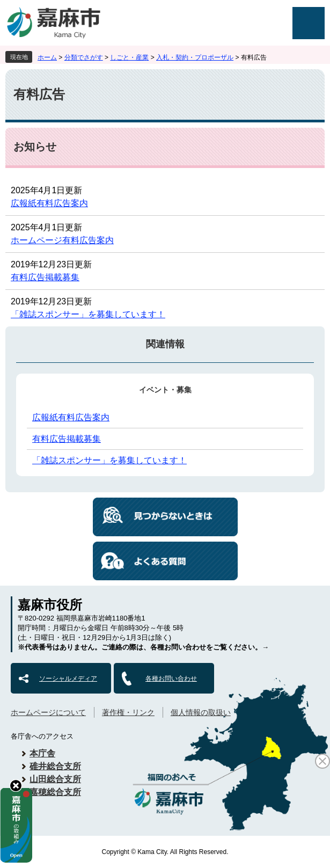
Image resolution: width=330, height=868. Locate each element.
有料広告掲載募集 (45, 277)
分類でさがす (84, 57)
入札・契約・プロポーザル (195, 57)
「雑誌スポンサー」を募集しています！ (88, 314)
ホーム (47, 57)
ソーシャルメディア (68, 679)
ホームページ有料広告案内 (62, 240)
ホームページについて (48, 712)
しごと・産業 (129, 57)
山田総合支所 (55, 779)
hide (16, 786)
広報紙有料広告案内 (49, 203)
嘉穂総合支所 (55, 792)
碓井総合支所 (55, 766)
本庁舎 (42, 753)
